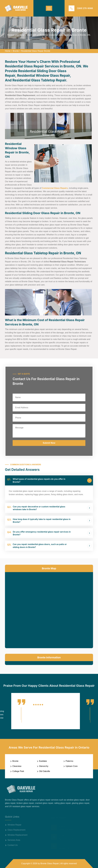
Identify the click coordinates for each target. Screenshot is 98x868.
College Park (18, 771)
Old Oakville (45, 771)
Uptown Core (72, 766)
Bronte (16, 51)
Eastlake (43, 761)
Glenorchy (44, 766)
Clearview (17, 766)
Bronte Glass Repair (50, 863)
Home (8, 51)
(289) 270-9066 (85, 8)
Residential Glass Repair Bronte (36, 51)
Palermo (69, 761)
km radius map (49, 610)
